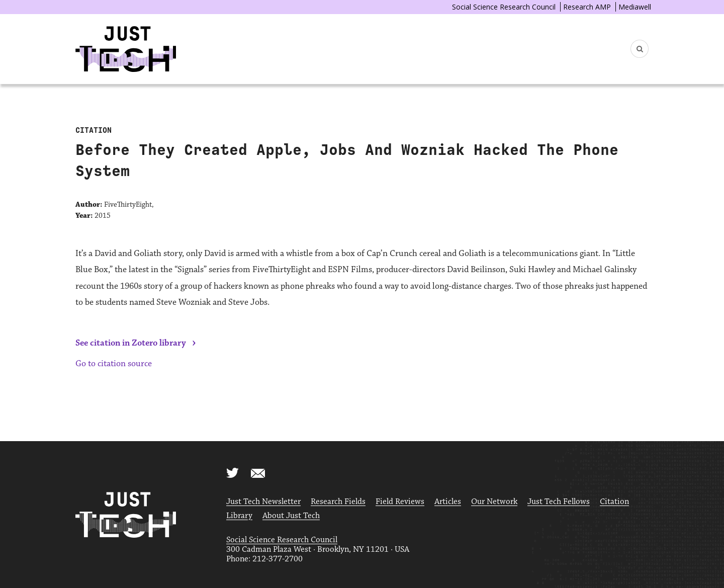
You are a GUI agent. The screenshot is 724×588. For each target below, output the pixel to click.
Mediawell (635, 7)
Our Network (494, 502)
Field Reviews (400, 502)
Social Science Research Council (504, 7)
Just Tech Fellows (559, 502)
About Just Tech (291, 516)
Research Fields (338, 502)
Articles (448, 502)
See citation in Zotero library (131, 343)
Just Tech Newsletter (263, 502)
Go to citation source (114, 364)
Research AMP (587, 7)
